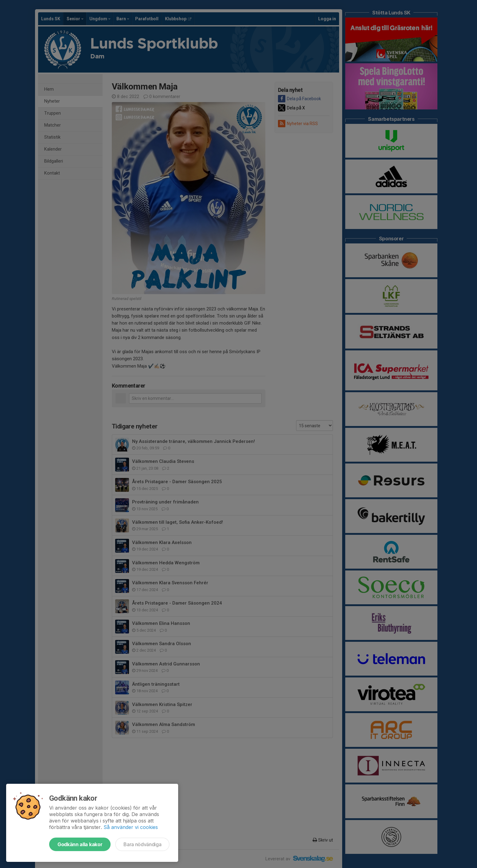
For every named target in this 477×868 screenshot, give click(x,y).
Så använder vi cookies (131, 827)
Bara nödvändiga (142, 844)
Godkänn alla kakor (80, 844)
